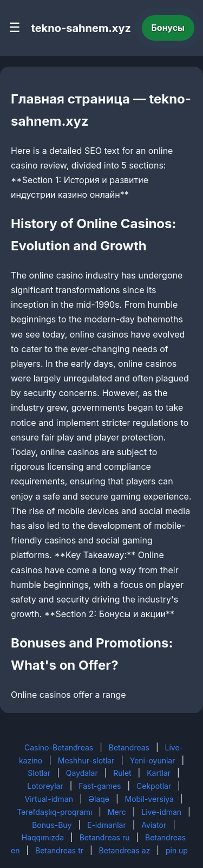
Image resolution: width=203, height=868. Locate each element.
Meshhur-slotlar (86, 760)
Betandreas (129, 747)
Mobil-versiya (149, 799)
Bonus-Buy (52, 825)
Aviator (154, 825)
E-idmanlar (107, 825)
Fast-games (100, 786)
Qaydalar (82, 773)
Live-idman (161, 812)
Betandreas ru (105, 837)
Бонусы (168, 28)
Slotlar (39, 773)
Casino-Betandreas (59, 747)
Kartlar (159, 773)
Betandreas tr (59, 850)
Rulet (122, 773)
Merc (117, 812)
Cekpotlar (154, 786)
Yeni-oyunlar (153, 760)
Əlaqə (99, 799)
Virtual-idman (49, 799)
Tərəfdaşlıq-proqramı (54, 812)
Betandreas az (125, 850)
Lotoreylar (45, 786)
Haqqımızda (43, 837)
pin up (177, 850)
